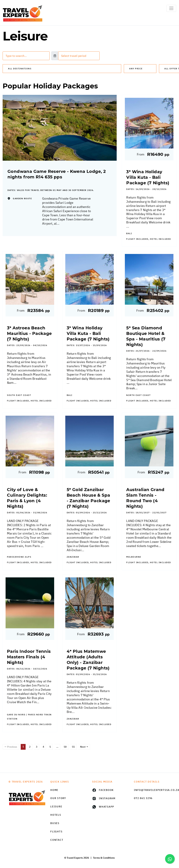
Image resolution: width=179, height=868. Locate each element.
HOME (54, 790)
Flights (56, 832)
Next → (84, 747)
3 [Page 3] (37, 747)
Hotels (56, 815)
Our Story (58, 798)
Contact (57, 840)
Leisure (56, 807)
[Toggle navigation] (171, 8)
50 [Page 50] (65, 747)
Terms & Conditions (104, 858)
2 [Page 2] (30, 747)
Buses (55, 823)
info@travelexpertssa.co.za (152, 790)
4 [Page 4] (43, 747)
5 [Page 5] (50, 747)
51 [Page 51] (73, 747)
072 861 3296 (143, 798)
